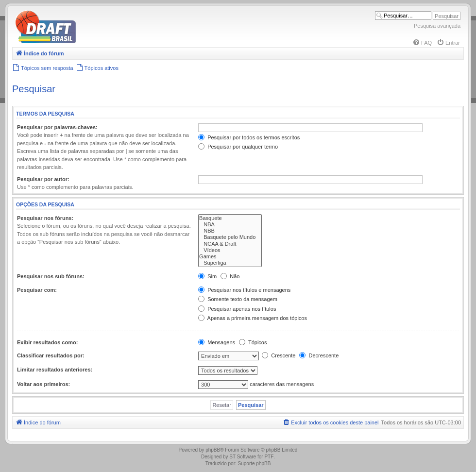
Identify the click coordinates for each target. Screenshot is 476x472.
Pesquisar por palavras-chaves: (57, 127)
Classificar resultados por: (51, 355)
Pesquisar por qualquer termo (238, 147)
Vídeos (230, 250)
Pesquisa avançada (437, 26)
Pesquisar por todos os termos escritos (249, 137)
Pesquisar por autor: (43, 179)
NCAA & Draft (230, 244)
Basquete (230, 218)
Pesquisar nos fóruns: (45, 218)
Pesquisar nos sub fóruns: (51, 276)
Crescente (279, 355)
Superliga (230, 263)
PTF (269, 457)
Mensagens (217, 342)
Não (230, 276)
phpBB (213, 450)
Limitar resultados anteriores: (55, 370)
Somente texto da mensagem (238, 299)
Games (230, 257)
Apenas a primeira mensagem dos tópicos (253, 318)
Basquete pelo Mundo (230, 237)
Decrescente (319, 355)
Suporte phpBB (255, 464)
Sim (207, 276)
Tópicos (253, 342)
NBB (230, 231)
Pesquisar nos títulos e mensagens (244, 290)
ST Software (243, 457)
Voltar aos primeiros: (43, 384)
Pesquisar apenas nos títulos (237, 309)
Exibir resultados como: (47, 342)
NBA (230, 225)
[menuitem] (422, 43)
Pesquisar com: (37, 290)
